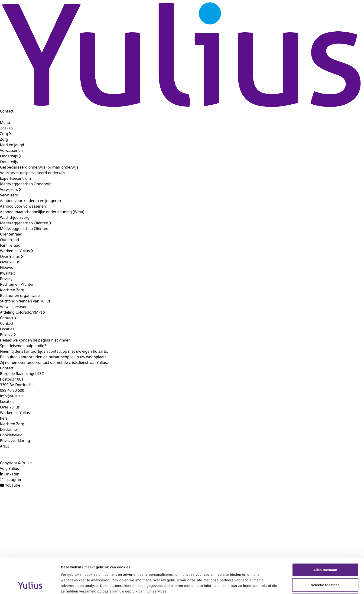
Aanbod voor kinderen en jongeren (30, 201)
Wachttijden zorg (15, 217)
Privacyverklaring (15, 441)
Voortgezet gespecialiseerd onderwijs (32, 173)
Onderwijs (11, 156)
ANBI (4, 446)
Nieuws (6, 268)
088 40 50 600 (12, 390)
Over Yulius (11, 256)
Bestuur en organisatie (20, 295)
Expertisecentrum (15, 178)
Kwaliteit (7, 273)
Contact (7, 111)
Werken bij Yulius (17, 251)
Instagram (13, 480)
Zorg (6, 134)
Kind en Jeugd (12, 145)
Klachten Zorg (12, 290)
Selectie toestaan (325, 552)
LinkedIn (12, 474)
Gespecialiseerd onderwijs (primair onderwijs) (40, 167)
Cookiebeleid (11, 435)
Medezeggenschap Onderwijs (26, 184)
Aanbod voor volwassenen (23, 206)
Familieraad (10, 245)
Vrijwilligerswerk (14, 307)
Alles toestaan (325, 537)
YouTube (13, 485)
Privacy (6, 279)
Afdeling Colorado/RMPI (23, 312)
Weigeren (325, 567)
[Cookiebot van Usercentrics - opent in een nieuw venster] (30, 585)
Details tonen (251, 585)
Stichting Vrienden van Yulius (25, 301)
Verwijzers (11, 189)
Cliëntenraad (11, 234)
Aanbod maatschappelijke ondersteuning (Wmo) (42, 212)
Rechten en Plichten (17, 284)
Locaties (7, 329)
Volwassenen (11, 150)
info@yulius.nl (12, 396)
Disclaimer (9, 429)
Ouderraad (10, 240)
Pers (4, 418)
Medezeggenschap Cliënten (26, 223)
